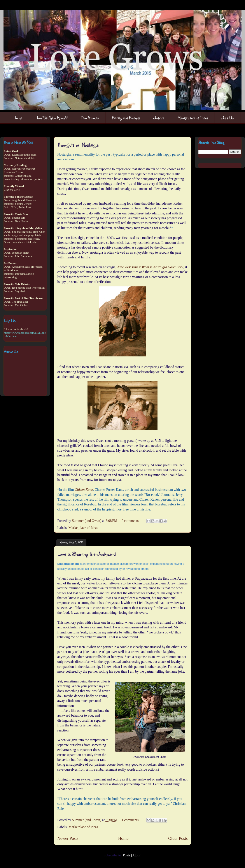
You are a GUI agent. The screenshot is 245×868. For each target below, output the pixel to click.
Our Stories (90, 118)
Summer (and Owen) (87, 521)
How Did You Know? (52, 118)
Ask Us (227, 118)
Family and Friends (126, 118)
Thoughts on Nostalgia (78, 145)
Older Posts (178, 838)
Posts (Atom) (132, 855)
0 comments (130, 521)
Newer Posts (68, 838)
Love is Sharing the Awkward (87, 554)
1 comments (130, 820)
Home (18, 118)
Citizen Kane (84, 490)
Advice (159, 118)
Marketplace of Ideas (193, 118)
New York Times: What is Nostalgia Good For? (150, 267)
